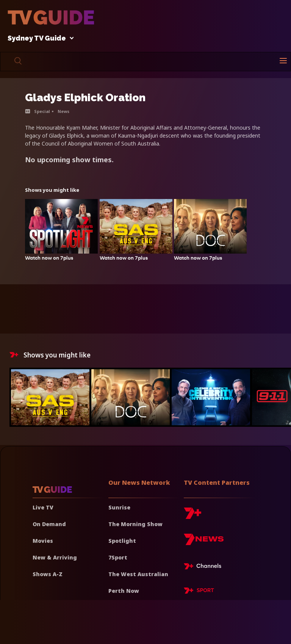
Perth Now (124, 591)
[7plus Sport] (199, 592)
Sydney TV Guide (39, 38)
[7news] (204, 542)
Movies (43, 541)
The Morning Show (135, 524)
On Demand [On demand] (49, 524)
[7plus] (192, 516)
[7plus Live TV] (205, 567)
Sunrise (119, 507)
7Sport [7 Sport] (118, 557)
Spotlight (122, 541)
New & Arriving (55, 557)
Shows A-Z (48, 574)
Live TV (43, 507)
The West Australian (138, 574)
